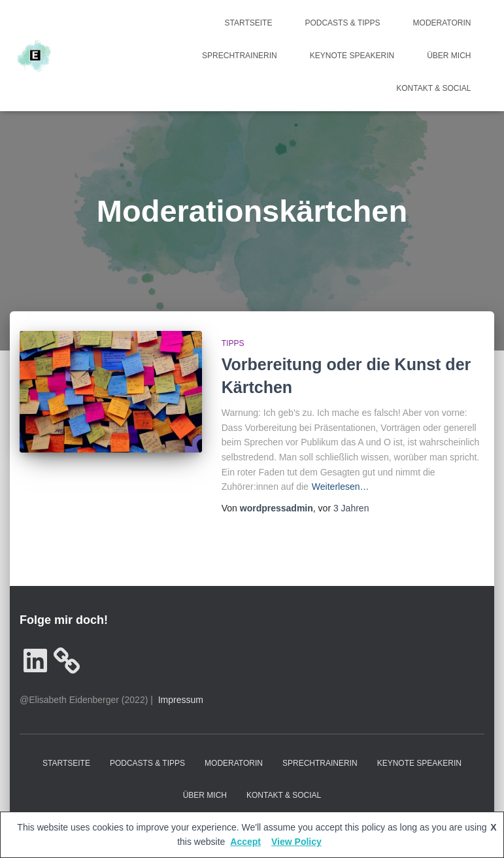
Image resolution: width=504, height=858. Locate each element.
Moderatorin (442, 23)
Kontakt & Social (433, 88)
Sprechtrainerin (240, 56)
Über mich (449, 56)
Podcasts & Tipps (342, 23)
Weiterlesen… (341, 487)
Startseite (249, 23)
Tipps (233, 343)
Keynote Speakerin (352, 56)
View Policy (296, 842)
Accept (245, 842)
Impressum (181, 700)
